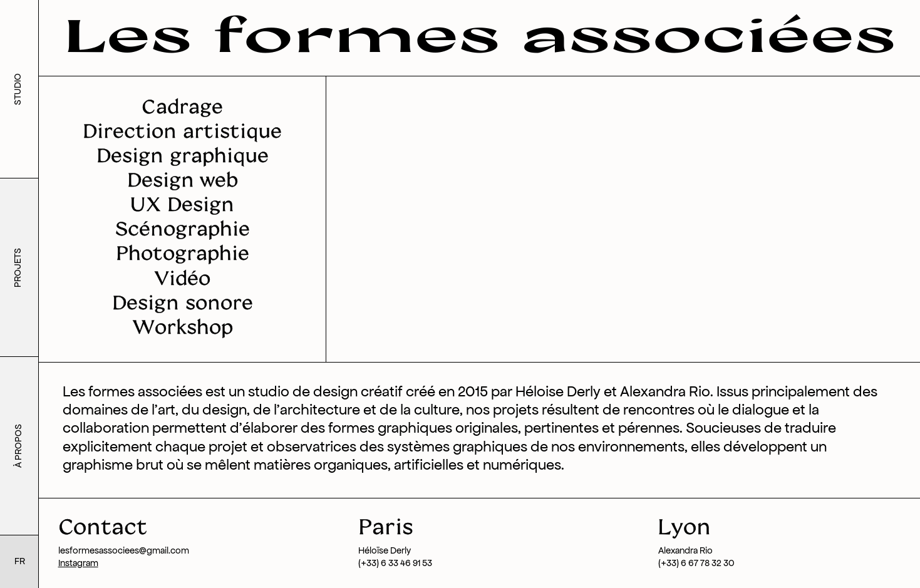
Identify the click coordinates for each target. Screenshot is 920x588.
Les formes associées (480, 34)
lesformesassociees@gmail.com (124, 550)
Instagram (78, 563)
